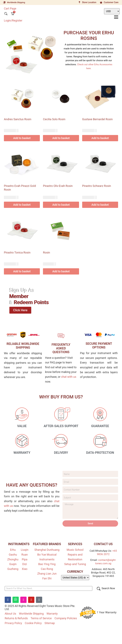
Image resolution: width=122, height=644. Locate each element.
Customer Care (111, 2)
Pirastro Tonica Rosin (17, 252)
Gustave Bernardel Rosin (97, 119)
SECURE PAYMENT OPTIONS (99, 346)
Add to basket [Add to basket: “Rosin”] (61, 271)
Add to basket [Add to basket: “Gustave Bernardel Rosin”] (100, 138)
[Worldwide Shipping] (4, 2)
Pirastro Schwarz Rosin (97, 186)
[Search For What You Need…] (49, 590)
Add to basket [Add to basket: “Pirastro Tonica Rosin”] (22, 271)
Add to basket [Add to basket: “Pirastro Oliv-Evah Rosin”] (61, 205)
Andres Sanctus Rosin (18, 119)
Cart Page (10, 8)
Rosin (46, 252)
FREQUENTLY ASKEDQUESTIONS (61, 348)
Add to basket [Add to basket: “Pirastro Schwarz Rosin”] (100, 205)
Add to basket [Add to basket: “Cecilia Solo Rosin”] (61, 138)
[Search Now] (106, 590)
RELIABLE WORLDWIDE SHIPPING (23, 346)
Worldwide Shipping (16, 2)
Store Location (89, 2)
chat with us (69, 377)
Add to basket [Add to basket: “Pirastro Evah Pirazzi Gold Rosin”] (22, 205)
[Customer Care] (101, 2)
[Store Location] (79, 2)
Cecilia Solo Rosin (54, 119)
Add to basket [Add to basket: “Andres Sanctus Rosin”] (22, 138)
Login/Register (13, 20)
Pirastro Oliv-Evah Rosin (58, 186)
